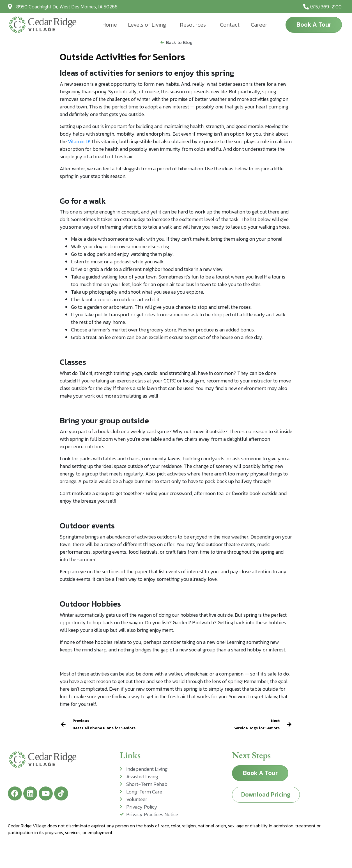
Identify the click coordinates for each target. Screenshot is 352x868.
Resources (193, 25)
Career (259, 25)
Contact (230, 25)
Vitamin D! (79, 141)
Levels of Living (147, 25)
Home (110, 25)
